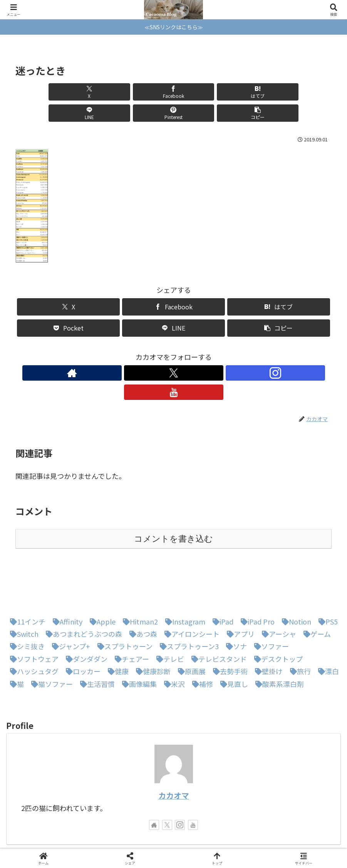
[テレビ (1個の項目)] (168, 618)
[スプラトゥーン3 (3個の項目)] (187, 606)
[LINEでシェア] (200, 92)
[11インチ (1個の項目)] (26, 581)
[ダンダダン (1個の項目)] (85, 618)
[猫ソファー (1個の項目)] (50, 643)
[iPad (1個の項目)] (221, 581)
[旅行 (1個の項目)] (298, 631)
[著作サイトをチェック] (147, 352)
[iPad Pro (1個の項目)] (256, 581)
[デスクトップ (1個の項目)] (277, 618)
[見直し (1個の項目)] (232, 643)
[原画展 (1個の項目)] (190, 631)
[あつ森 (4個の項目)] (141, 593)
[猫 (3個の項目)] (15, 643)
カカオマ (174, 755)
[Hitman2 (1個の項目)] (138, 581)
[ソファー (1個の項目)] (270, 606)
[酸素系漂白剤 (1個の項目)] (278, 643)
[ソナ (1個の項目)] (235, 606)
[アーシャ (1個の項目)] (277, 593)
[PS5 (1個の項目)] (326, 581)
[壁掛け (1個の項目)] (267, 631)
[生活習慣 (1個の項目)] (96, 643)
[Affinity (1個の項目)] (66, 581)
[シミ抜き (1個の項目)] (25, 606)
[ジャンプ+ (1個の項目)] (69, 606)
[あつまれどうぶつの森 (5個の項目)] (82, 593)
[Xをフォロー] (165, 352)
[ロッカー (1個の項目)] (81, 631)
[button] (306, 92)
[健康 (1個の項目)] (116, 631)
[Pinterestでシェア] (253, 92)
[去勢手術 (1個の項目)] (228, 631)
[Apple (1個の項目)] (101, 581)
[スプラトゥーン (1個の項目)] (123, 606)
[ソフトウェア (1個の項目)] (32, 618)
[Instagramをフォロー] (183, 352)
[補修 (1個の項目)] (201, 643)
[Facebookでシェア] (94, 92)
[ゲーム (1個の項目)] (315, 593)
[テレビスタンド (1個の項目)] (217, 618)
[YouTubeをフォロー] (200, 352)
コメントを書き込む (173, 498)
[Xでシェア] (41, 92)
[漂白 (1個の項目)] (327, 631)
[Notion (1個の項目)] (295, 581)
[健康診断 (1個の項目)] (151, 631)
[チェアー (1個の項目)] (130, 618)
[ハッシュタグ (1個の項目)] (32, 631)
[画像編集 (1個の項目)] (137, 643)
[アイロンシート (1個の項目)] (190, 593)
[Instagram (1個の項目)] (183, 581)
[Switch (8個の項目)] (22, 593)
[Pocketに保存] (68, 307)
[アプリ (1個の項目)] (239, 593)
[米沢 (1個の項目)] (173, 643)
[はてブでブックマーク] (147, 92)
